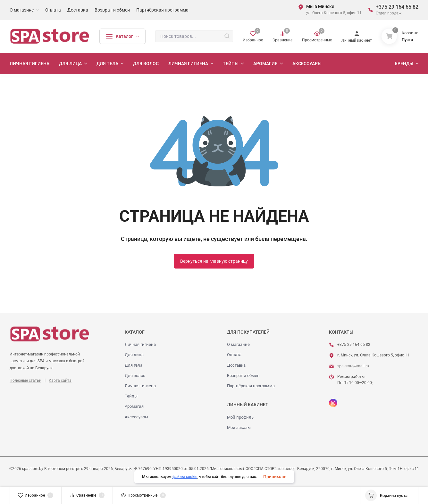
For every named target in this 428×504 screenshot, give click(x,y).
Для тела (134, 365)
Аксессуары (136, 417)
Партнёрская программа (251, 386)
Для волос (135, 376)
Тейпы (131, 396)
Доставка (236, 365)
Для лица (134, 355)
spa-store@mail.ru (353, 366)
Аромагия (134, 406)
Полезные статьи (25, 380)
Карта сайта (60, 380)
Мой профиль (240, 417)
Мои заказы (239, 427)
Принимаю (275, 477)
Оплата (234, 355)
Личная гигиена (140, 344)
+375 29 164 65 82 (397, 7)
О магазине (238, 344)
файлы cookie (185, 477)
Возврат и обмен (243, 376)
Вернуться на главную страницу (214, 261)
